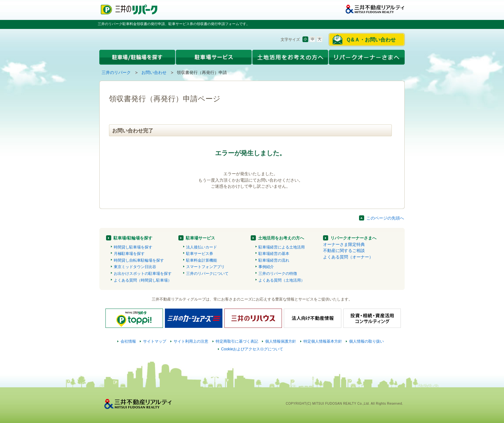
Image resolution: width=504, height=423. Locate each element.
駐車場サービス (200, 238)
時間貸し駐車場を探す (133, 247)
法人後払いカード (202, 247)
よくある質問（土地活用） (282, 280)
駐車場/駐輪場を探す (133, 238)
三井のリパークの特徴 (278, 274)
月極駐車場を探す (129, 254)
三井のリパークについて (207, 274)
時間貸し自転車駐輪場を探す (139, 260)
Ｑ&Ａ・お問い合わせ (371, 40)
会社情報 (128, 341)
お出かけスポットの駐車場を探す (143, 274)
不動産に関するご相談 (344, 251)
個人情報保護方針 (281, 341)
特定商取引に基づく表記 (237, 341)
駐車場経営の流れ (274, 260)
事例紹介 (266, 267)
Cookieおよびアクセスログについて (252, 349)
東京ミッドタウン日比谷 (135, 267)
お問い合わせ (154, 72)
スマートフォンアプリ (205, 267)
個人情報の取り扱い (366, 341)
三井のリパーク (116, 72)
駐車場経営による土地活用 (282, 247)
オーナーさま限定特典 (344, 244)
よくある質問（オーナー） (348, 257)
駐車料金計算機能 (202, 260)
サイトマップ (155, 341)
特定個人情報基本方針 (323, 341)
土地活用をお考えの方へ (281, 238)
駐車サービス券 (200, 254)
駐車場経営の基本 (274, 254)
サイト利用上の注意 (191, 341)
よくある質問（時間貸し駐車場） (143, 280)
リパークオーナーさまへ (353, 238)
